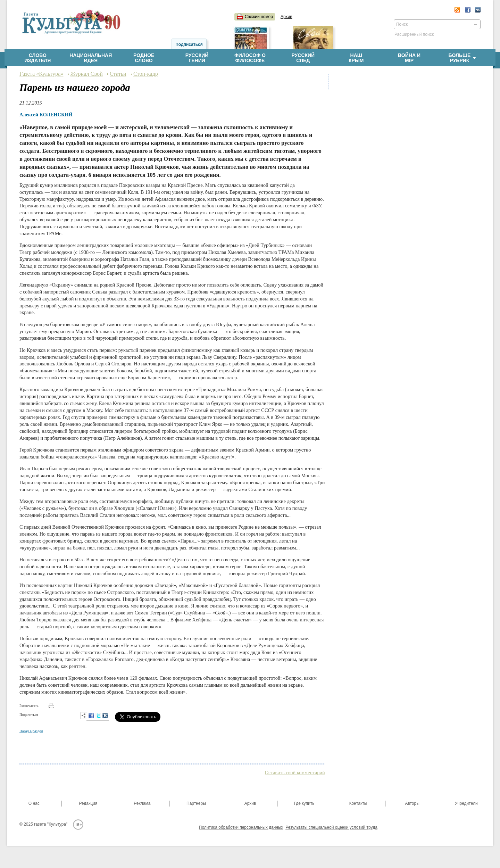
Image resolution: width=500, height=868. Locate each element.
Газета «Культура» (41, 74)
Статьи (118, 74)
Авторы (412, 803)
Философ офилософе (250, 58)
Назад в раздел (31, 731)
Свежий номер (259, 17)
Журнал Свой (87, 74)
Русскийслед (303, 58)
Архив (286, 17)
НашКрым (356, 58)
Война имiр (409, 58)
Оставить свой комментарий (295, 772)
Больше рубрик (462, 58)
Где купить (304, 803)
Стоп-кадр (146, 74)
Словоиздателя (37, 58)
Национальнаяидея (91, 58)
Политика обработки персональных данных (241, 827)
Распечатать (29, 705)
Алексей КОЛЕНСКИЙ (46, 115)
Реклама (142, 803)
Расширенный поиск (414, 34)
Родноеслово (144, 58)
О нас (34, 803)
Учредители (466, 803)
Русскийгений (197, 58)
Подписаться (189, 44)
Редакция (88, 803)
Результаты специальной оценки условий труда (331, 827)
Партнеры (196, 803)
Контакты (358, 803)
